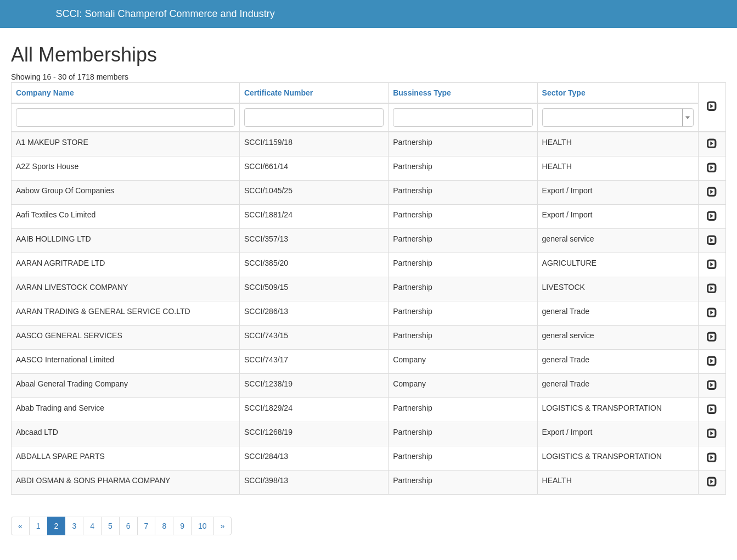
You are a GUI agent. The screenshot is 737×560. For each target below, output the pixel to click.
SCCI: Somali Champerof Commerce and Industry (165, 14)
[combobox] (618, 117)
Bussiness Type (422, 93)
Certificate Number (279, 93)
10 (202, 526)
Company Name (45, 93)
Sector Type (564, 93)
